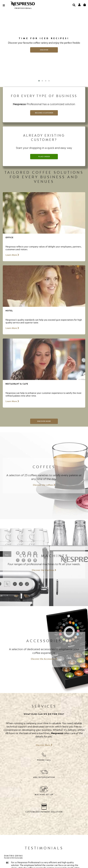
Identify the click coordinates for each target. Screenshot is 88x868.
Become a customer (44, 113)
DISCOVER (44, 50)
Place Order (44, 157)
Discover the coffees (44, 485)
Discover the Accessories (44, 659)
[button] (39, 81)
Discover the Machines (44, 570)
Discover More (44, 421)
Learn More (12, 255)
